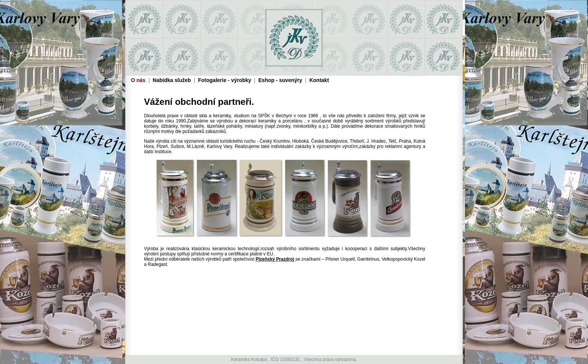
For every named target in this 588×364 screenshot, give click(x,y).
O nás (138, 80)
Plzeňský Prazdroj (276, 259)
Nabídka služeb (172, 80)
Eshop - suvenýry (280, 80)
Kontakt (319, 80)
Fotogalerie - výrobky (225, 80)
